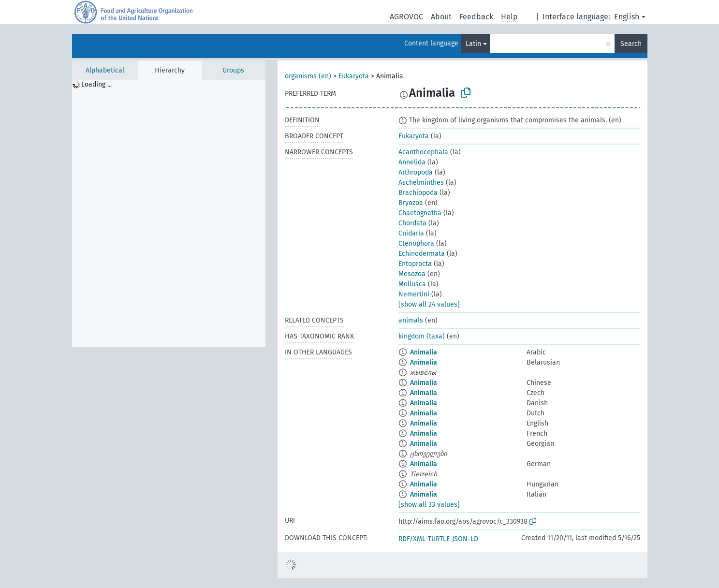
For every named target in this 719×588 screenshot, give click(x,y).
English (627, 17)
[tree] (169, 214)
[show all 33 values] (429, 505)
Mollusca (412, 284)
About (441, 17)
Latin (473, 44)
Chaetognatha (420, 213)
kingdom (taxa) (422, 336)
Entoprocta (415, 264)
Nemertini (414, 294)
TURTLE (439, 539)
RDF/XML (412, 539)
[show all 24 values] (429, 304)
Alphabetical (105, 70)
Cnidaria (411, 233)
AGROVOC (406, 17)
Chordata (412, 223)
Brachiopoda (418, 193)
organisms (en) (308, 76)
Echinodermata (422, 254)
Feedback (476, 17)
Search (631, 44)
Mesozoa (412, 274)
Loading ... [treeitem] (96, 84)
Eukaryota (354, 76)
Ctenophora (416, 243)
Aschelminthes (421, 183)
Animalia (424, 352)
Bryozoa (411, 203)
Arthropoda (416, 172)
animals (411, 320)
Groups (233, 70)
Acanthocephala (423, 152)
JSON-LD (465, 539)
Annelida (412, 162)
